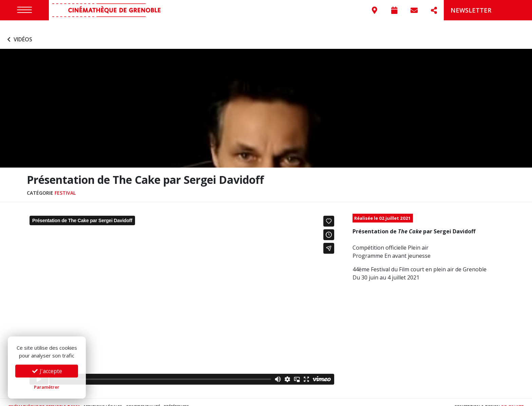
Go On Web (512, 397)
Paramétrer (47, 387)
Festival (65, 183)
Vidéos (19, 30)
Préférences (176, 397)
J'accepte (47, 371)
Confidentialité (143, 397)
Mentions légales (103, 397)
